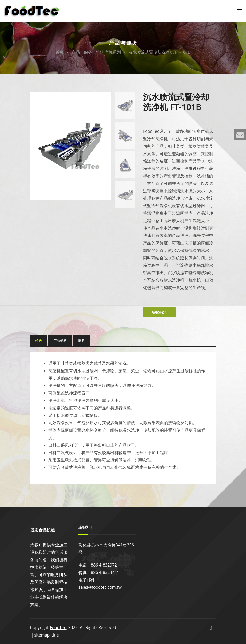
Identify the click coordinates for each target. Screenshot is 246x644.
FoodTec (58, 627)
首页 (60, 52)
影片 (82, 341)
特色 (39, 341)
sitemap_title (47, 635)
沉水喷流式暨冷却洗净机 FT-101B (160, 52)
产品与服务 (82, 52)
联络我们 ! (159, 312)
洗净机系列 (110, 52)
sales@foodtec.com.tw (100, 587)
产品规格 (60, 341)
